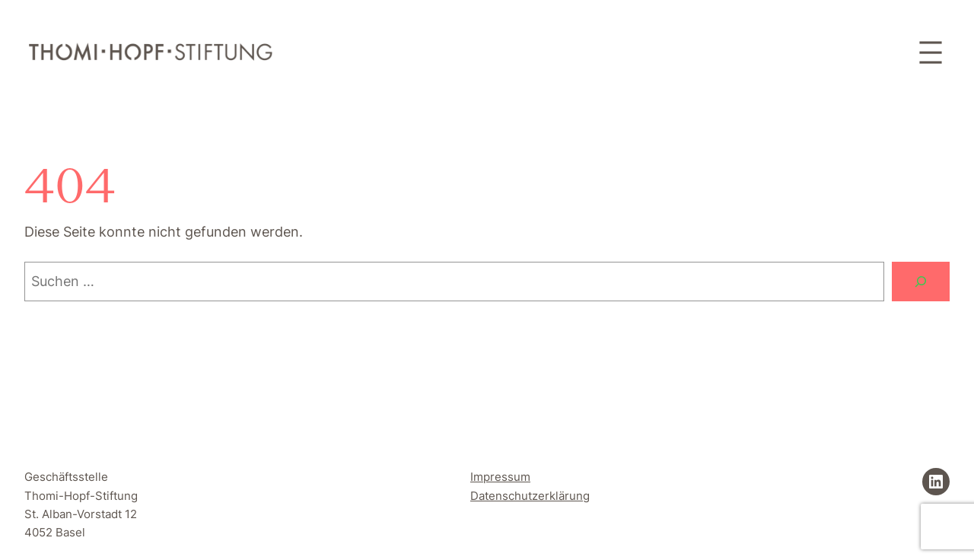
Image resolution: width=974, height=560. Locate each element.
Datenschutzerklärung (530, 496)
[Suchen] (921, 282)
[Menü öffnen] (931, 52)
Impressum (500, 477)
